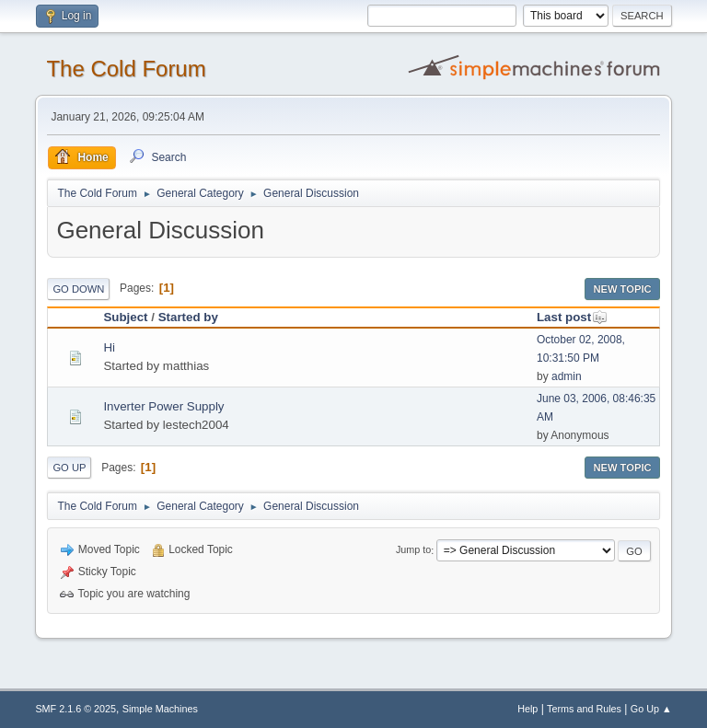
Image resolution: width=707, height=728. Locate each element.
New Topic (622, 289)
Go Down (78, 289)
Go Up (69, 468)
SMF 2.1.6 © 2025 (75, 709)
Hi (109, 347)
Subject (125, 317)
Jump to (413, 550)
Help (527, 709)
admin (567, 376)
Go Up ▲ (651, 709)
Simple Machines (160, 709)
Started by (188, 317)
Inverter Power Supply (163, 406)
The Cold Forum (126, 69)
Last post (572, 317)
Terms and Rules (584, 709)
